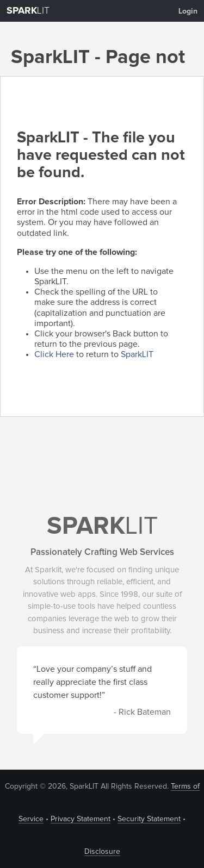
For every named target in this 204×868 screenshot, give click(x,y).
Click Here (54, 354)
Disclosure (102, 852)
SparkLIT (137, 354)
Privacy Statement (81, 819)
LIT (28, 11)
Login (188, 11)
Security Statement (149, 819)
